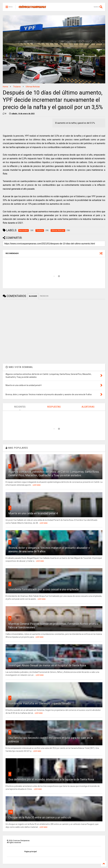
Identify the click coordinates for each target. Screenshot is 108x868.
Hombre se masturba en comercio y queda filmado (40, 703)
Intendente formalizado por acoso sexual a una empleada (43, 589)
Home (5, 87)
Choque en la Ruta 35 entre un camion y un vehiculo (40, 817)
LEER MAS (37, 485)
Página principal (30, 852)
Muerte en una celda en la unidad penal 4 (33, 513)
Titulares (17, 87)
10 (11, 812)
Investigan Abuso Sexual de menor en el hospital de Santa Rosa (47, 665)
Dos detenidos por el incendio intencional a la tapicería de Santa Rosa (51, 779)
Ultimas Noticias (33, 87)
